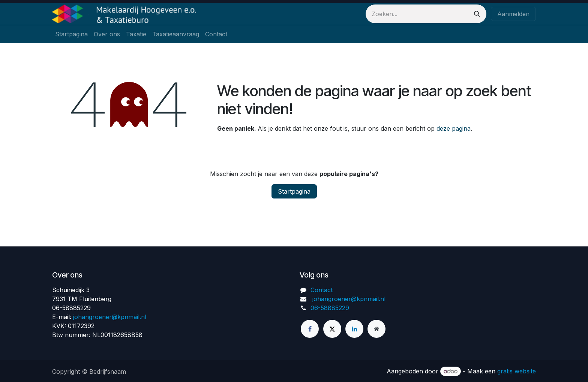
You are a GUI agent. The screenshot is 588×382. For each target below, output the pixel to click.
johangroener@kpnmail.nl (110, 317)
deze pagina (454, 128)
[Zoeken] (477, 14)
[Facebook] (310, 329)
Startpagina (294, 191)
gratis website (517, 371)
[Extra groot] (376, 329)
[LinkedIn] (354, 329)
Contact (322, 290)
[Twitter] (332, 329)
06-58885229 (330, 308)
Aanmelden (513, 14)
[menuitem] (71, 34)
